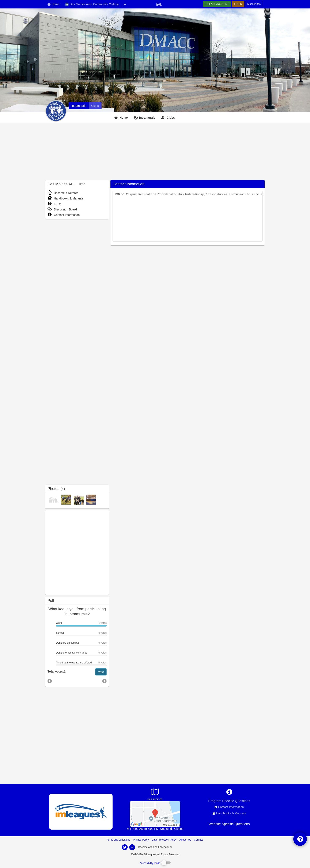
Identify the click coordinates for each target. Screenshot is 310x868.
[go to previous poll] (50, 681)
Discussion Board (62, 209)
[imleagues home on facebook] (132, 847)
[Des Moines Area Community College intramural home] (79, 106)
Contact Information (64, 215)
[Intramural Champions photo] (54, 500)
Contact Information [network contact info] (231, 807)
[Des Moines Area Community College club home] (95, 106)
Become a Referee (63, 193)
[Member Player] (159, 4)
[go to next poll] (104, 681)
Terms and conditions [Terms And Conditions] (118, 840)
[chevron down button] (125, 4)
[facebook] (181, 847)
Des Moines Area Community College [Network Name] (92, 4)
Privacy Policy (141, 840)
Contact (198, 840)
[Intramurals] (145, 118)
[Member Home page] (53, 4)
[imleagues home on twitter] (125, 847)
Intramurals (147, 118)
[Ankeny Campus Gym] (155, 814)
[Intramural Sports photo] (66, 500)
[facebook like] (77, 552)
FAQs (54, 204)
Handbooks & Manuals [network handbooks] (231, 813)
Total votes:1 (56, 671)
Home (124, 118)
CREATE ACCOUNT (217, 4)
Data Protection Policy (164, 840)
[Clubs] (169, 118)
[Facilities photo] (91, 500)
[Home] (122, 118)
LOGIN (238, 4)
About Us (185, 840)
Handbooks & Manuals (66, 198)
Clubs (171, 118)
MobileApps (254, 4)
